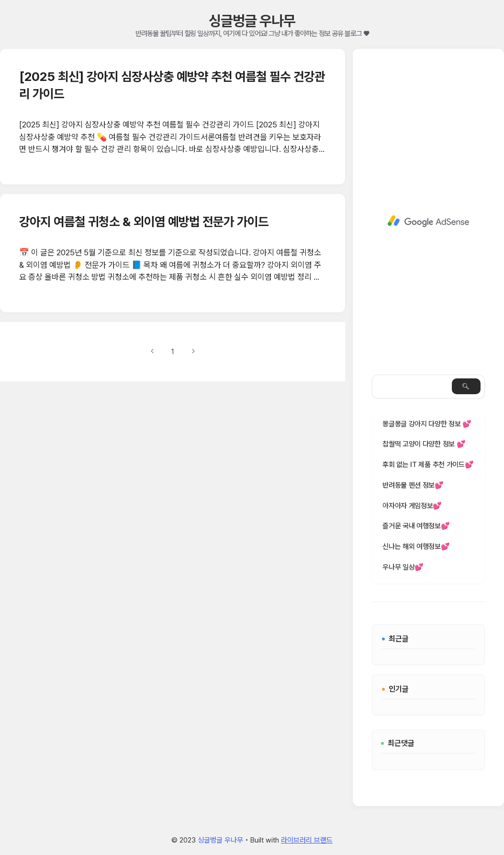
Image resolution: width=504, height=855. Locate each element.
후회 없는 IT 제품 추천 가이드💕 (428, 465)
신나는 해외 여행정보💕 (416, 547)
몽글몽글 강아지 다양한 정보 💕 (427, 424)
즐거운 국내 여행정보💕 (416, 526)
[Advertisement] (428, 221)
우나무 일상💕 (403, 567)
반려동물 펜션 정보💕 (413, 485)
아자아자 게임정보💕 (412, 506)
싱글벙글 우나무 (252, 21)
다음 (193, 351)
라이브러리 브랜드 (307, 840)
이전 (153, 351)
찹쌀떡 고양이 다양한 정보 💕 (424, 444)
